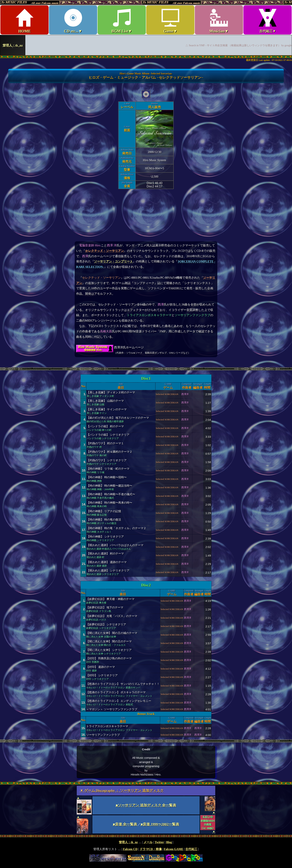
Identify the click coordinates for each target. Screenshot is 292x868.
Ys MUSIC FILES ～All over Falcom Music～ (146, 28)
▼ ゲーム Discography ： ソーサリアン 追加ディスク (122, 791)
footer (146, 851)
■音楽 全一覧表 (125, 824)
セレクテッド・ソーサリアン (104, 251)
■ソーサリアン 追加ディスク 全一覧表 (146, 805)
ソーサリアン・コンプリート (113, 261)
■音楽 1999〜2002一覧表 (160, 824)
